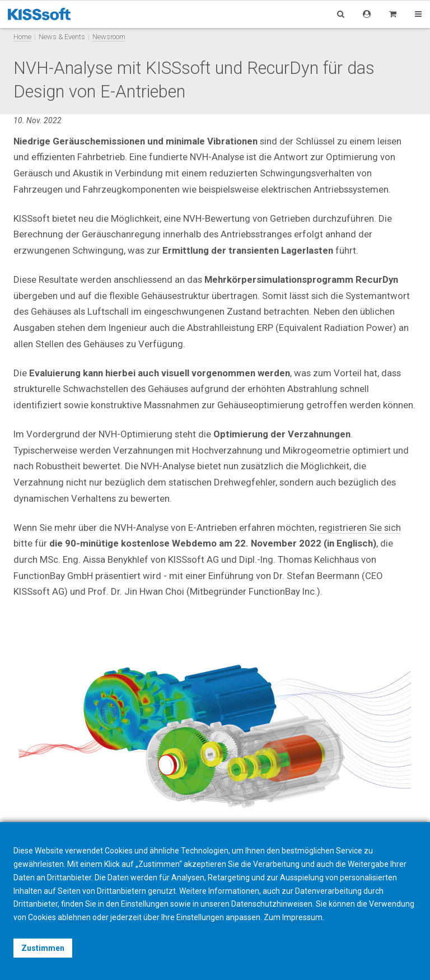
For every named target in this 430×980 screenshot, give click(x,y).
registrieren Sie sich (360, 528)
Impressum (302, 917)
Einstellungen (200, 917)
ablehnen (74, 917)
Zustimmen (43, 948)
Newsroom (109, 37)
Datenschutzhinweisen (272, 904)
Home (22, 37)
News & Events (62, 37)
